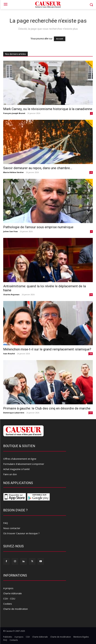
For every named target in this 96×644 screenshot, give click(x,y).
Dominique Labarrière (14, 413)
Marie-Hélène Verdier (13, 172)
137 (91, 413)
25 (91, 172)
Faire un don (10, 474)
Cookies (8, 604)
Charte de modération (15, 609)
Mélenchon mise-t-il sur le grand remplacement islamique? (47, 349)
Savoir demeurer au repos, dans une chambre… (38, 168)
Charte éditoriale (13, 593)
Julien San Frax (10, 231)
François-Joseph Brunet (14, 113)
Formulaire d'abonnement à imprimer (24, 464)
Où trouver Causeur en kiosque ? (21, 533)
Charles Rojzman (11, 294)
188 (91, 354)
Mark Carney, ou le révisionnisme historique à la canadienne (48, 109)
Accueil (60, 39)
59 (91, 295)
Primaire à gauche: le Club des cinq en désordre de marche (47, 408)
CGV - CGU (9, 598)
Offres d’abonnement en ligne (20, 459)
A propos (8, 588)
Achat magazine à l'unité (16, 469)
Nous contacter (12, 528)
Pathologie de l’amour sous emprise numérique (38, 227)
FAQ (6, 523)
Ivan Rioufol (9, 354)
